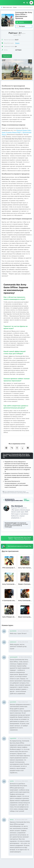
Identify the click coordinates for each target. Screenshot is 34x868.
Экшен (17, 43)
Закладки (21, 26)
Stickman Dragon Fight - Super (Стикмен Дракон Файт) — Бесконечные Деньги (17, 133)
